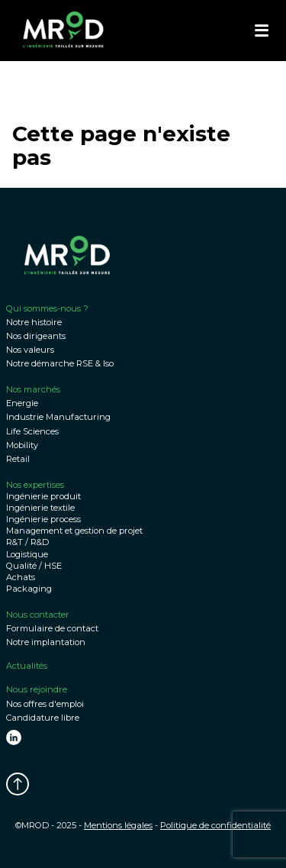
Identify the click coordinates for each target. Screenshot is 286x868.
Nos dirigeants (36, 336)
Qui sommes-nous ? (47, 308)
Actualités (27, 666)
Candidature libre (43, 718)
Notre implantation (46, 642)
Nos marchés (33, 389)
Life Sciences (32, 431)
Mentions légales (118, 825)
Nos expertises (35, 485)
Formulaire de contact (52, 628)
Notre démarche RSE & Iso (60, 363)
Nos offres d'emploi (45, 704)
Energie (22, 403)
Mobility (22, 445)
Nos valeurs (30, 350)
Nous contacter (38, 615)
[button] (262, 31)
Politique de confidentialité (215, 825)
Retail (18, 459)
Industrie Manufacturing (58, 417)
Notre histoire (34, 322)
